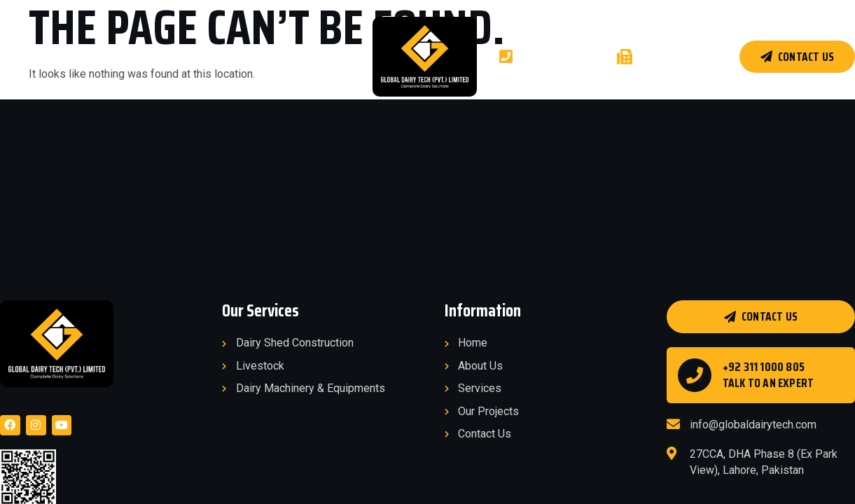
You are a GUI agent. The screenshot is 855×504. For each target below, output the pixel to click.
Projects (195, 56)
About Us (69, 56)
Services (131, 56)
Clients (336, 56)
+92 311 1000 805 (764, 367)
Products (267, 56)
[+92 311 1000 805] (695, 375)
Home (13, 56)
